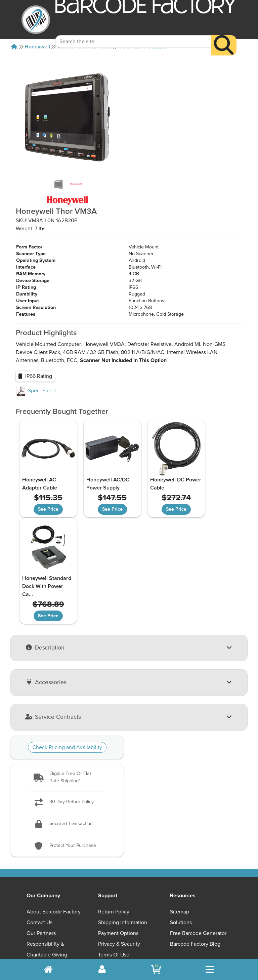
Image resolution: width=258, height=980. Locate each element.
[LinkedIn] (215, 900)
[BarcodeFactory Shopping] (156, 969)
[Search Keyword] (133, 32)
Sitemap (180, 813)
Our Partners (41, 834)
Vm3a (105, 47)
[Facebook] (183, 899)
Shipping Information (123, 824)
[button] (67, 679)
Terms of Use (114, 856)
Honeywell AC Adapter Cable (39, 484)
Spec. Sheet (36, 391)
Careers (36, 867)
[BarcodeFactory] (36, 20)
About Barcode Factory (54, 813)
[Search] (224, 36)
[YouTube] (150, 900)
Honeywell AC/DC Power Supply (99, 484)
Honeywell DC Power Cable (152, 484)
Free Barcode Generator (198, 834)
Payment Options (118, 834)
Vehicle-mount (74, 47)
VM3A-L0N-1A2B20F (144, 47)
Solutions (181, 824)
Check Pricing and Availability (67, 649)
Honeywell (37, 47)
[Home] (14, 47)
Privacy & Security (119, 845)
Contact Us (39, 824)
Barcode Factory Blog (195, 845)
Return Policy (114, 813)
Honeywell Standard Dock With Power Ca (211, 488)
